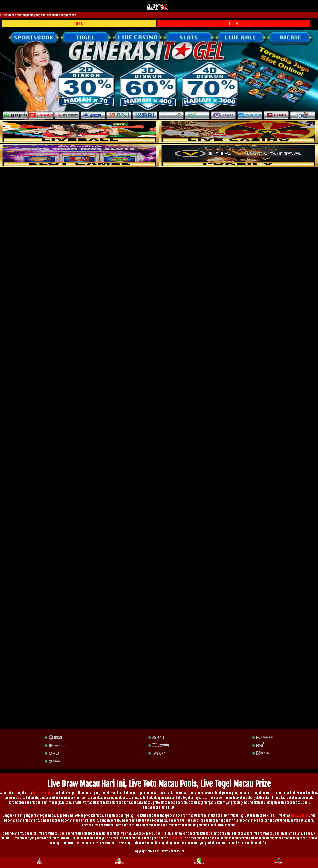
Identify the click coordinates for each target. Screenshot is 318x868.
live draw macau (43, 793)
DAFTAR (79, 24)
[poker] (79, 156)
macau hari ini (300, 815)
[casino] (238, 131)
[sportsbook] (79, 131)
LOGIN (233, 24)
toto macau (176, 838)
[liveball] (238, 156)
